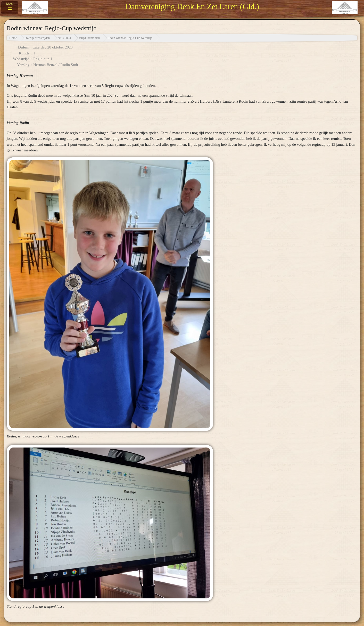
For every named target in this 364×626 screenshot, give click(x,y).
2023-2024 (64, 38)
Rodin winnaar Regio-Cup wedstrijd (130, 38)
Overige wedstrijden (37, 38)
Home (13, 38)
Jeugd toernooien (89, 38)
